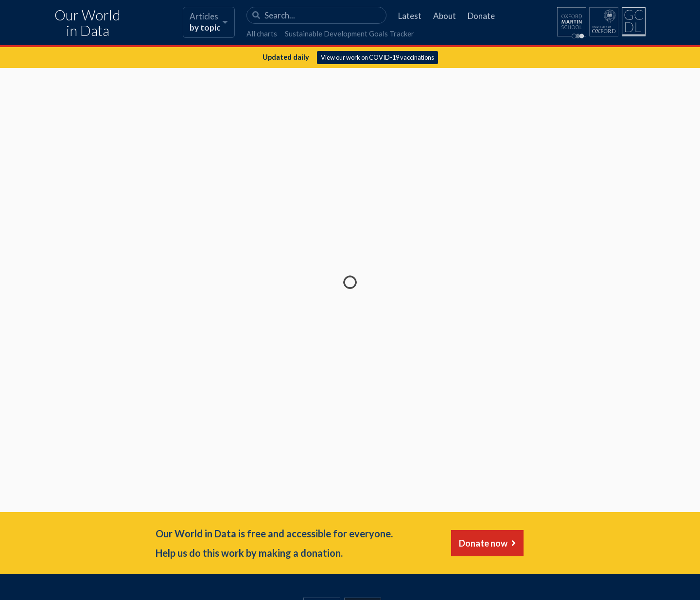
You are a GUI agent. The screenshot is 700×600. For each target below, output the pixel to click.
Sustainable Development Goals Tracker (350, 34)
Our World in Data (87, 23)
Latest (410, 16)
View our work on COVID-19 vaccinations (377, 57)
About (445, 16)
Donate (481, 16)
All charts (262, 34)
